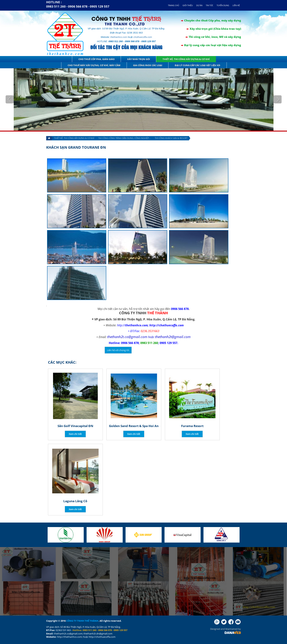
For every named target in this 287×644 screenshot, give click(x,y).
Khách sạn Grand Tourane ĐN (76, 147)
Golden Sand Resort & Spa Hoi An (134, 426)
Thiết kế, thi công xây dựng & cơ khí (186, 59)
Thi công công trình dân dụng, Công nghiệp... (124, 138)
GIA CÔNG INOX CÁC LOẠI (148, 65)
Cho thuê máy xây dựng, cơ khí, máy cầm (94, 65)
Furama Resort (192, 426)
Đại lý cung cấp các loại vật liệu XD (198, 65)
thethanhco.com (119, 37)
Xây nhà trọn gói (139, 59)
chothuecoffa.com (143, 37)
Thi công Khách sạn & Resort (171, 138)
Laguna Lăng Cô (75, 501)
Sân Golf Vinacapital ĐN (75, 426)
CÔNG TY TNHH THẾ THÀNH (82, 621)
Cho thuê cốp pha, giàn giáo (97, 59)
